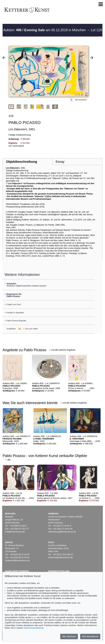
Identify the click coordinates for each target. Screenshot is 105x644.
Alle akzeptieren (90, 636)
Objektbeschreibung (22, 162)
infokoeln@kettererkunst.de (60, 557)
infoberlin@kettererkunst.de (17, 560)
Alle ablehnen (69, 636)
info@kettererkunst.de (15, 532)
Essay (60, 162)
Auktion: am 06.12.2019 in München (45, 30)
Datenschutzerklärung (33, 628)
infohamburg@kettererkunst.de (62, 532)
